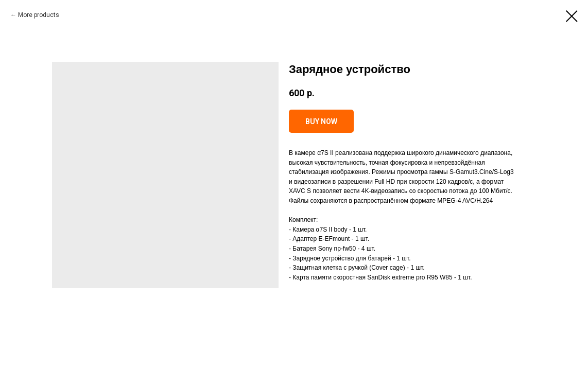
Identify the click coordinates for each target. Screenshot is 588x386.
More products (39, 15)
